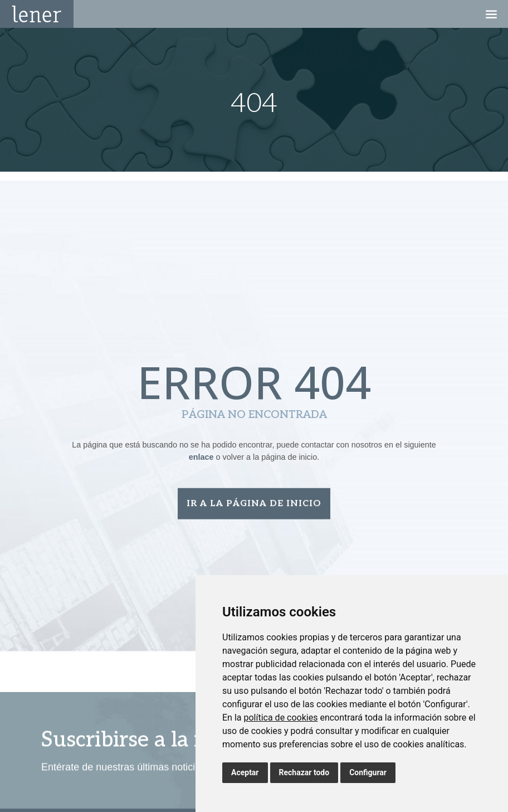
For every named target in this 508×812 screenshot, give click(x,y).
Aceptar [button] (245, 772)
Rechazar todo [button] (304, 772)
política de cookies (280, 718)
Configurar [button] (368, 772)
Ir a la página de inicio (254, 505)
